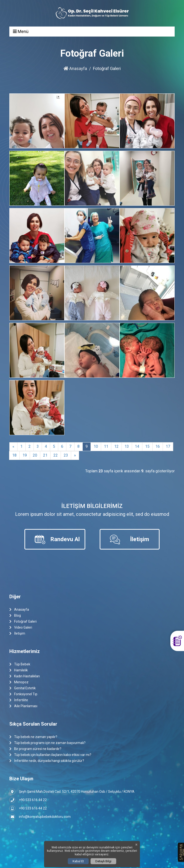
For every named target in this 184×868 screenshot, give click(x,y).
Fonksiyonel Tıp (23, 694)
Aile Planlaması (23, 706)
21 (45, 455)
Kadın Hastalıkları (25, 676)
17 (168, 446)
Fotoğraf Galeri (23, 622)
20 (35, 455)
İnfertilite (19, 700)
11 (106, 446)
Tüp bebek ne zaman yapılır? (33, 737)
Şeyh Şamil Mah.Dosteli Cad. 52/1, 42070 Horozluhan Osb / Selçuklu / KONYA (72, 792)
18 (14, 455)
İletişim (17, 633)
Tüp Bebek (20, 664)
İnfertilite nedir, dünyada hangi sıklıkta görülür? (47, 761)
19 (25, 455)
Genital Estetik (23, 688)
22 (56, 455)
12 (116, 446)
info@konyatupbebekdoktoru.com (40, 817)
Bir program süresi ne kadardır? (35, 749)
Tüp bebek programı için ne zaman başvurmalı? (47, 743)
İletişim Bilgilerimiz (92, 506)
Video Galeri (21, 628)
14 (137, 446)
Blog (15, 616)
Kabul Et (78, 861)
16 (158, 446)
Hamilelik (19, 670)
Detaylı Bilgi (103, 861)
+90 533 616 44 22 (28, 800)
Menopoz (19, 682)
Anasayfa (75, 68)
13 (127, 446)
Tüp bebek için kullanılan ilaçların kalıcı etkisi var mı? (50, 755)
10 (96, 446)
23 (66, 455)
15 (147, 446)
